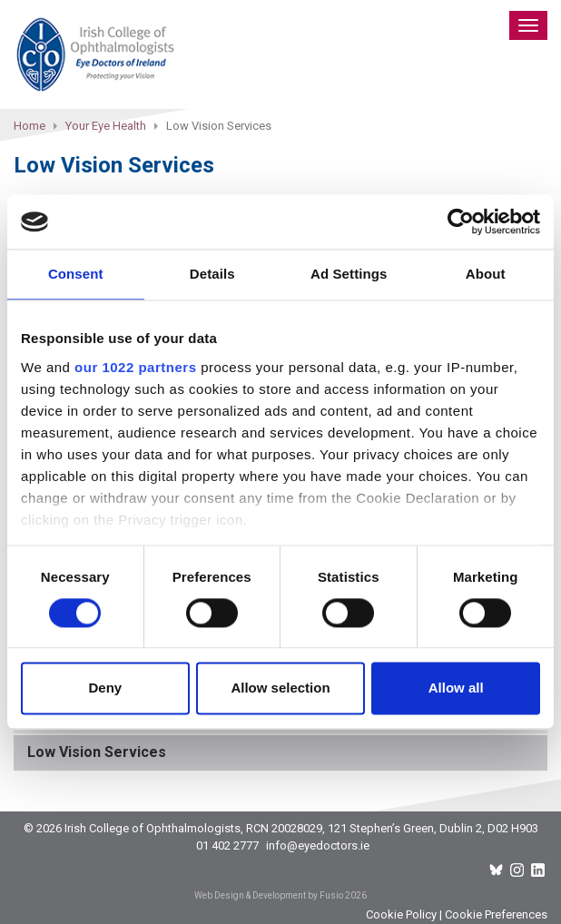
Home (30, 126)
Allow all (456, 688)
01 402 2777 (227, 845)
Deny (105, 688)
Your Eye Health (106, 126)
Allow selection (280, 688)
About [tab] (486, 274)
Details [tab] (212, 274)
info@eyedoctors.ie (318, 845)
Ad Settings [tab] (349, 274)
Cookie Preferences (496, 914)
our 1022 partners (135, 367)
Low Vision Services (97, 752)
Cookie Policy (401, 914)
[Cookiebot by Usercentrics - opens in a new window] (461, 221)
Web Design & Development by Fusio (269, 895)
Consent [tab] (76, 274)
